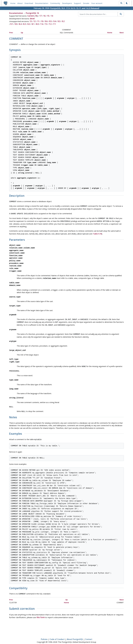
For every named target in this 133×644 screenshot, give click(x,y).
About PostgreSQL (75, 635)
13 (31, 21)
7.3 (46, 24)
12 (34, 21)
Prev (11, 33)
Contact (89, 635)
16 (44, 16)
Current (31, 16)
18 (36, 16)
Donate (86, 3)
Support (77, 3)
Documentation (42, 3)
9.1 (12, 24)
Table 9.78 (97, 232)
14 (52, 16)
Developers (67, 3)
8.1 (33, 24)
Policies (44, 635)
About (20, 3)
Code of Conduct (57, 635)
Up (22, 33)
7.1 (54, 24)
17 (41, 16)
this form (41, 613)
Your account (97, 3)
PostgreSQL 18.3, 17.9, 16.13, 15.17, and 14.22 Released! (75, 8)
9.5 (50, 21)
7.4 (42, 24)
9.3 (59, 21)
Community (55, 3)
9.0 (16, 24)
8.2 (29, 24)
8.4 (20, 24)
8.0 (37, 24)
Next (122, 33)
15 (48, 16)
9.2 (63, 21)
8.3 (24, 24)
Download (29, 3)
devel (32, 19)
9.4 (55, 21)
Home (13, 3)
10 (42, 21)
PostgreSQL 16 (32, 13)
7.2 (50, 24)
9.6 (46, 21)
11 (38, 21)
